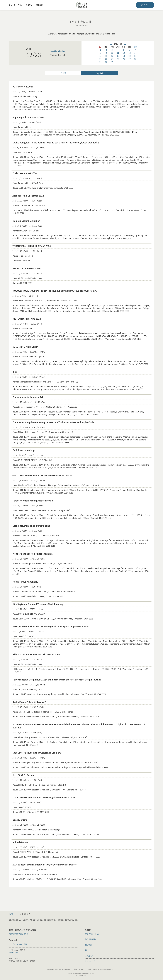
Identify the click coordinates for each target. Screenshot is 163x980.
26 (124, 59)
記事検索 (39, 5)
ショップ (12, 5)
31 (112, 62)
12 (124, 53)
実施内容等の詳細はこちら (19, 934)
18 (118, 56)
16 (106, 56)
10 (112, 53)
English (100, 73)
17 (112, 56)
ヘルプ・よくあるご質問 (18, 944)
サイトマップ (90, 961)
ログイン (145, 5)
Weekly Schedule (58, 51)
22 (100, 59)
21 (135, 56)
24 (112, 59)
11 (118, 53)
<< (111, 44)
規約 (87, 950)
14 (135, 53)
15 (100, 56)
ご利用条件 (89, 956)
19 (124, 56)
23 (106, 59)
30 (106, 62)
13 (130, 53)
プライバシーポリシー (93, 934)
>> (125, 44)
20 (130, 56)
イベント (21, 5)
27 (130, 59)
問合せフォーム (14, 952)
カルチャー (30, 5)
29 (100, 62)
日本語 (63, 73)
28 (135, 59)
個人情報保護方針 (92, 939)
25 (118, 59)
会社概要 (88, 945)
